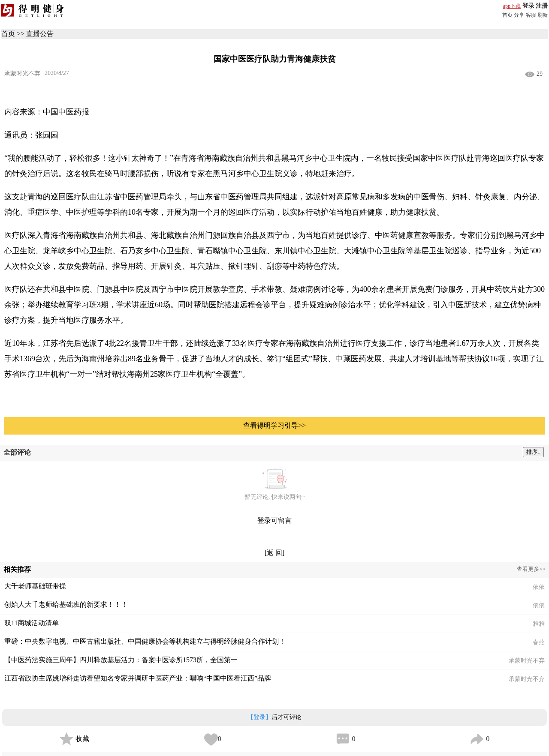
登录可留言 (274, 520)
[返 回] (275, 553)
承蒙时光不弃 (22, 73)
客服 (531, 15)
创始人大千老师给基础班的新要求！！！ (66, 604)
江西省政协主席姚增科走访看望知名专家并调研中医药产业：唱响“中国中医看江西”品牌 (138, 678)
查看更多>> (531, 569)
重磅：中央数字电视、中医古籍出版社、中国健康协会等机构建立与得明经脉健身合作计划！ (145, 641)
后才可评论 (274, 717)
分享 (519, 15)
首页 (507, 15)
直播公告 (40, 34)
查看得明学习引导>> (274, 425)
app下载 (512, 6)
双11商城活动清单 (32, 623)
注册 (542, 6)
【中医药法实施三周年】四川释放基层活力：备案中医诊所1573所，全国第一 (121, 660)
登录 (528, 6)
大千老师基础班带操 (35, 586)
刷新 (543, 15)
